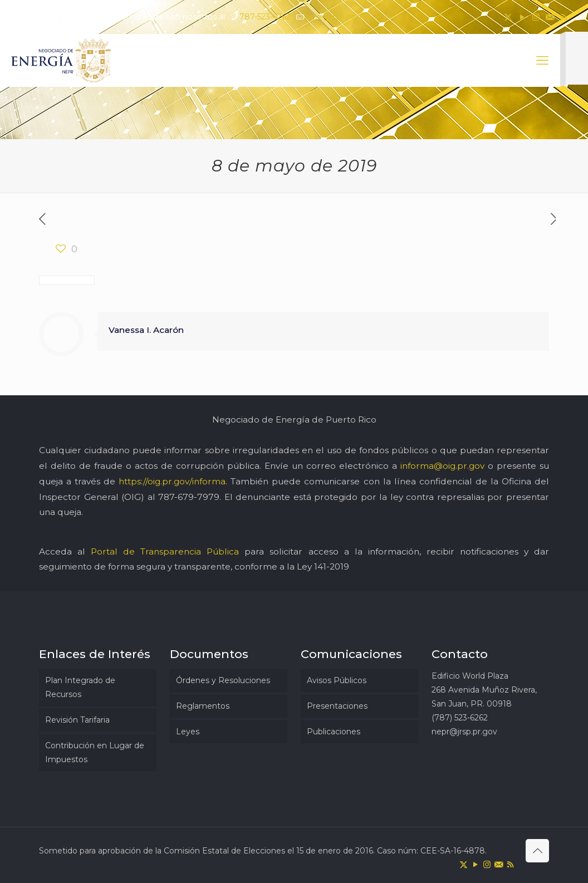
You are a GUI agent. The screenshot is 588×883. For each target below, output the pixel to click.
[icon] (550, 17)
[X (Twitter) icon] (508, 17)
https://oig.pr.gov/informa (172, 481)
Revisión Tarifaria (77, 720)
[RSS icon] (564, 17)
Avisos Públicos (337, 680)
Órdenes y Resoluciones (223, 680)
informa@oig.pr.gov (442, 466)
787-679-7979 (189, 497)
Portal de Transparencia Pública (165, 551)
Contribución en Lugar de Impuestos (95, 752)
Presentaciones (337, 706)
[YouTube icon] (522, 17)
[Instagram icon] (536, 17)
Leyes (188, 732)
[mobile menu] (542, 61)
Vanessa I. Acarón (146, 330)
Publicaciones (334, 732)
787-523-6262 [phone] (265, 17)
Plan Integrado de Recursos (80, 687)
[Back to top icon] (537, 851)
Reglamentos (203, 706)
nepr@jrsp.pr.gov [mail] (338, 17)
